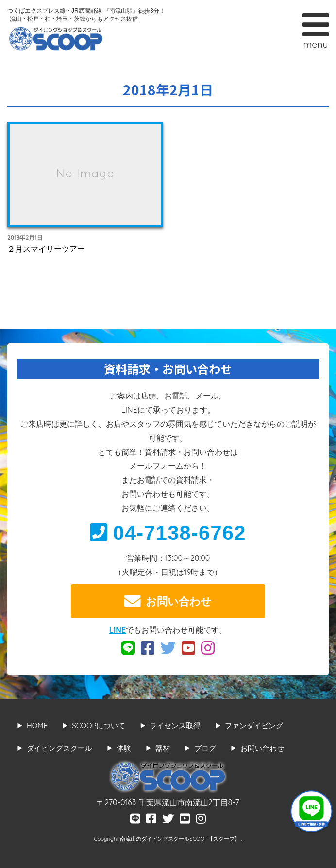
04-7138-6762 (168, 533)
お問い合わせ (168, 601)
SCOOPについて (99, 725)
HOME (37, 725)
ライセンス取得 (175, 725)
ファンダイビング (254, 725)
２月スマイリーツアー (46, 249)
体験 (124, 748)
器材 (163, 748)
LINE (118, 630)
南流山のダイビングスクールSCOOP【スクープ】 (180, 839)
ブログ (205, 748)
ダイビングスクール (59, 748)
